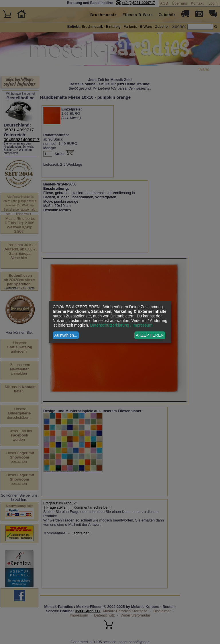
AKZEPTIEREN (150, 335)
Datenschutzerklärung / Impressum (121, 325)
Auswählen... (66, 335)
